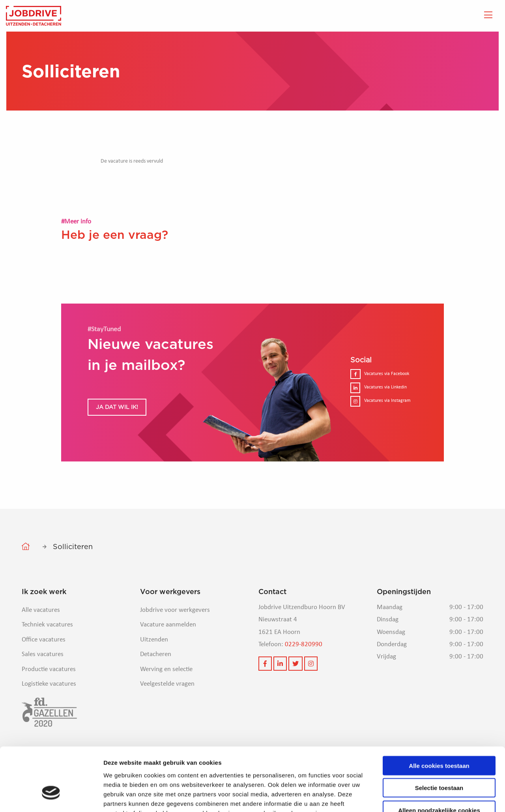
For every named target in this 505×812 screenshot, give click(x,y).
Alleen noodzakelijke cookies (439, 762)
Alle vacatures (41, 610)
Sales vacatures (43, 654)
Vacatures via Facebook (380, 374)
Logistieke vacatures (49, 684)
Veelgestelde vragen (167, 684)
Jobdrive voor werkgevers (175, 610)
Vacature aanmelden (168, 625)
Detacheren (156, 654)
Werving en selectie (166, 669)
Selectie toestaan (439, 740)
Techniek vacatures (47, 625)
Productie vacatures (49, 669)
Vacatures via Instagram (381, 401)
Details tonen (426, 796)
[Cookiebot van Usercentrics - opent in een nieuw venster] (51, 797)
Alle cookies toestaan (439, 717)
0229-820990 (304, 644)
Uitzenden (154, 640)
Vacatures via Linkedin (379, 387)
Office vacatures (44, 640)
